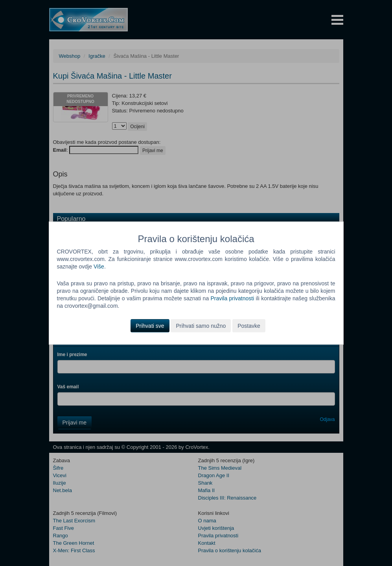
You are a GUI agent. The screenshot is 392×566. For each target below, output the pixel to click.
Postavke (249, 325)
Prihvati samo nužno (201, 325)
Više (99, 266)
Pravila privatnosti (232, 298)
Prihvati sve (150, 325)
